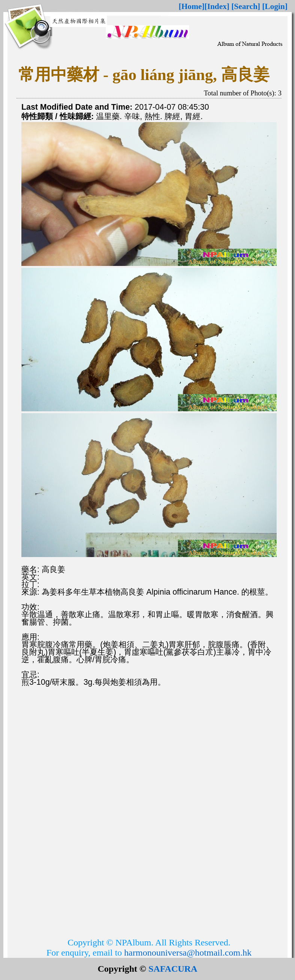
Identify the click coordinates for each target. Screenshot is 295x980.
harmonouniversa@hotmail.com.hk (188, 953)
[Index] (217, 6)
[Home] (192, 6)
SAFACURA (173, 969)
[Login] (275, 6)
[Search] (246, 6)
